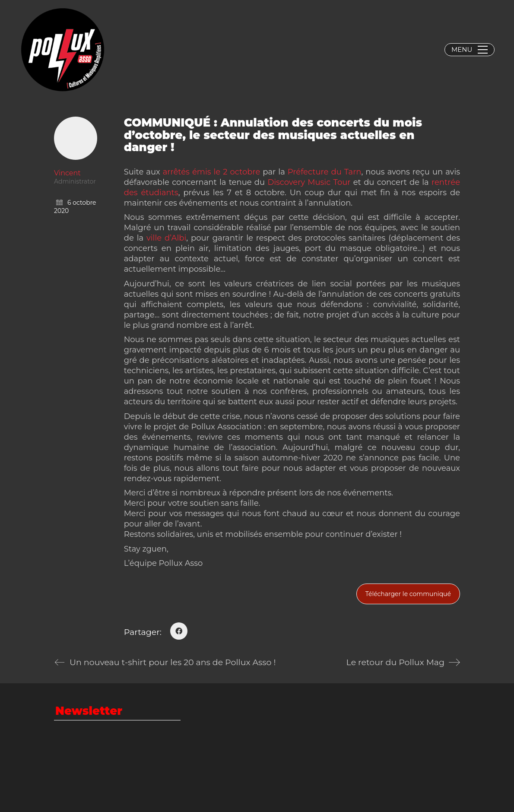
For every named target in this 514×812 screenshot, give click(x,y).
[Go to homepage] (63, 50)
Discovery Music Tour (309, 182)
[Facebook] (179, 631)
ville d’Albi (166, 238)
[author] (76, 138)
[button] (470, 50)
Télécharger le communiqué (408, 594)
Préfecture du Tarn (325, 172)
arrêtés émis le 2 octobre (212, 172)
